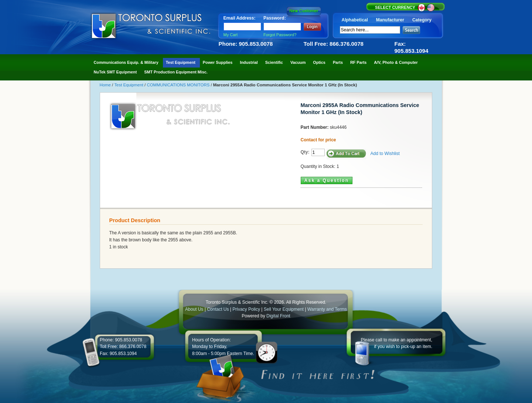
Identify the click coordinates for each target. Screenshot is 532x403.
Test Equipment (129, 85)
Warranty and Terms (327, 309)
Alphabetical (355, 20)
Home (106, 85)
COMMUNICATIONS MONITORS (179, 85)
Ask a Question (327, 180)
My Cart (231, 35)
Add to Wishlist (385, 154)
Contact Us (218, 309)
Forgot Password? (280, 35)
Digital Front (278, 316)
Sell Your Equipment (284, 309)
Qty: (305, 152)
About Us (194, 309)
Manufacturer (390, 20)
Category (422, 20)
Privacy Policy (246, 309)
